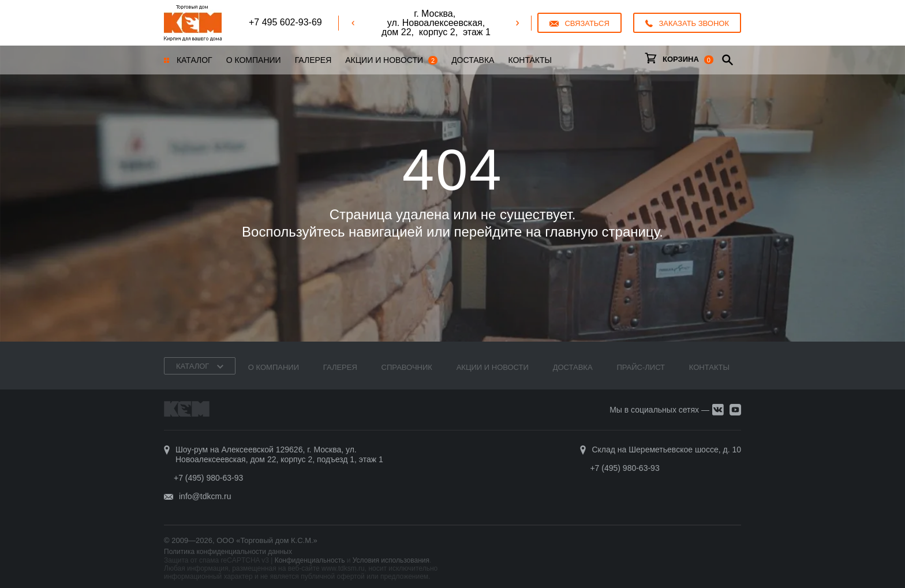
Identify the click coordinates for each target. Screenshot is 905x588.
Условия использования (391, 560)
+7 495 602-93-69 (285, 22)
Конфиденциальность (310, 560)
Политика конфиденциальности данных (228, 552)
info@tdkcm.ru (205, 496)
